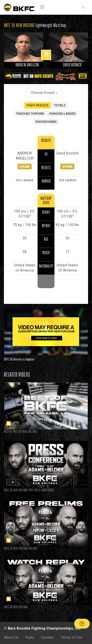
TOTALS (60, 105)
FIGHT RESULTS (38, 105)
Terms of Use (71, 637)
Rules (30, 637)
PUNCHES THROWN (30, 114)
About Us (11, 637)
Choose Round (43, 93)
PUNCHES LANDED (62, 114)
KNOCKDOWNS (46, 122)
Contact (47, 637)
